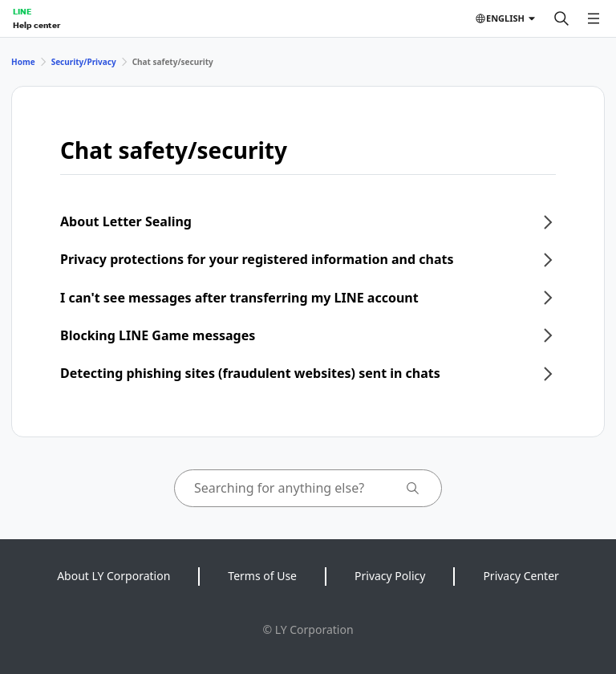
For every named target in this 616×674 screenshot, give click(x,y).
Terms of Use (262, 576)
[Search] (561, 18)
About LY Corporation (113, 576)
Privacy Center (521, 576)
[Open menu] (594, 18)
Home (23, 62)
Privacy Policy (390, 576)
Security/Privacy (84, 62)
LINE (22, 11)
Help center (36, 25)
